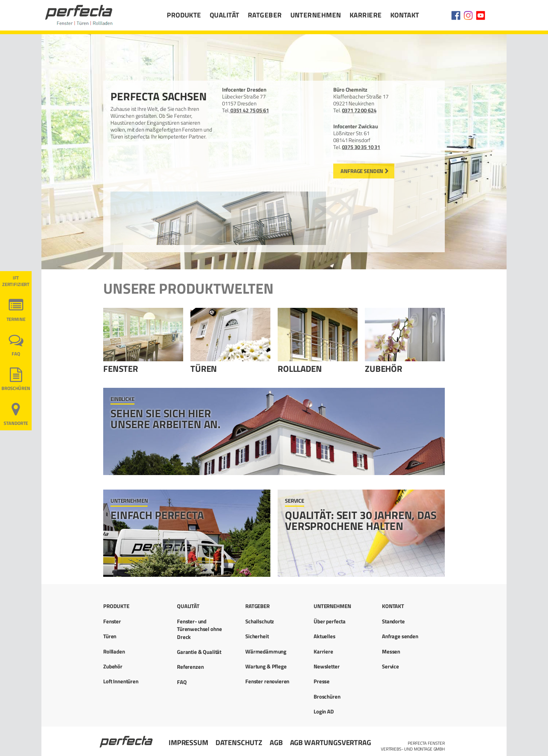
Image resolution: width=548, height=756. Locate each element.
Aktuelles (325, 636)
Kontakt (405, 15)
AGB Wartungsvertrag (331, 742)
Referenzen (190, 667)
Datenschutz (239, 742)
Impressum (188, 742)
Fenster (121, 369)
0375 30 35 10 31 (361, 147)
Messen (391, 652)
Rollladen (300, 369)
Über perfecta (330, 621)
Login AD (324, 711)
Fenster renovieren (267, 681)
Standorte (16, 423)
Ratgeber (265, 15)
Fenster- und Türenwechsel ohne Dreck (199, 629)
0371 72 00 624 (359, 110)
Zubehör (384, 369)
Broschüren (16, 388)
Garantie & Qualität (199, 652)
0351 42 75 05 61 (249, 110)
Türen (204, 369)
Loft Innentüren (121, 681)
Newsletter (327, 666)
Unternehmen (316, 15)
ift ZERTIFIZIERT (16, 281)
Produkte (184, 15)
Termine (16, 319)
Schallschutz (260, 621)
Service (390, 666)
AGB (276, 742)
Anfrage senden (362, 171)
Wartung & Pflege (266, 666)
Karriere (366, 15)
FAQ (16, 354)
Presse (322, 681)
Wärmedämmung (266, 652)
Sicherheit (257, 636)
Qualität (225, 15)
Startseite (127, 739)
